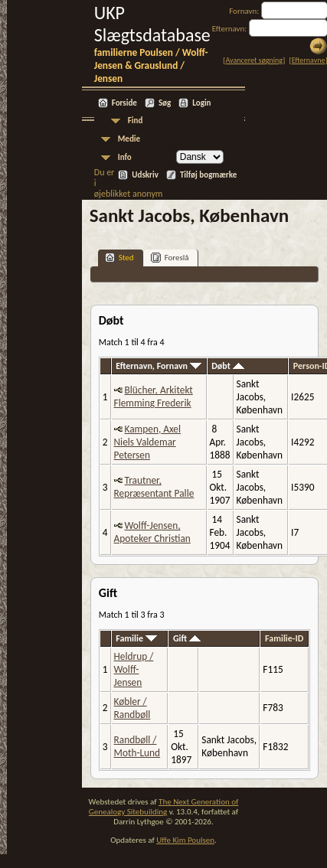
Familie (136, 638)
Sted (119, 258)
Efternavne (309, 60)
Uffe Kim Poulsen (185, 840)
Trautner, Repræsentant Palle (154, 487)
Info (125, 157)
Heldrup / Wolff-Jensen (134, 669)
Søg (165, 103)
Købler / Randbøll (132, 708)
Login (201, 103)
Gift (187, 638)
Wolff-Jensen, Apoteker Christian (152, 532)
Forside (124, 103)
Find (136, 121)
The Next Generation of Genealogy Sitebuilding (164, 807)
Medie (129, 139)
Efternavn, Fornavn (159, 366)
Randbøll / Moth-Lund (137, 746)
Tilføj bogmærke (208, 175)
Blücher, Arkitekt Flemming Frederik (154, 396)
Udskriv (145, 175)
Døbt (227, 366)
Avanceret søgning (254, 60)
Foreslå (170, 258)
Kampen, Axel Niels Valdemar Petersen (148, 442)
